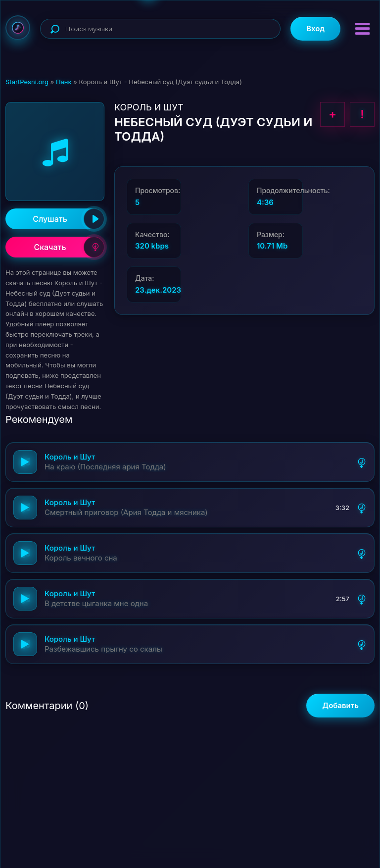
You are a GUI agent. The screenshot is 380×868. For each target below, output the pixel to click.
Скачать (69, 247)
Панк (64, 82)
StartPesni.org (27, 82)
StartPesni (18, 28)
